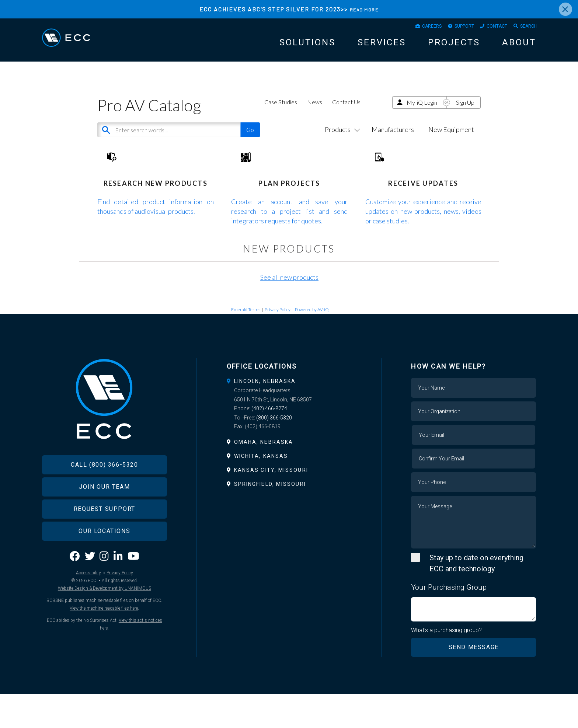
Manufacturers (393, 140)
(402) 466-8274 (269, 442)
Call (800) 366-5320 (104, 514)
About (519, 46)
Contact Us (346, 112)
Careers (411, 28)
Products (341, 140)
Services (382, 46)
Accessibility (88, 623)
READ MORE (364, 9)
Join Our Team (104, 537)
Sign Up (465, 113)
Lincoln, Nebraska (265, 414)
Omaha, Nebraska (264, 475)
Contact (489, 28)
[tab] (289, 414)
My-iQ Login (422, 113)
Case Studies (281, 112)
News (315, 112)
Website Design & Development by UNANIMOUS (105, 638)
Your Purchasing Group (449, 620)
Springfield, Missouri (270, 518)
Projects (454, 46)
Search (526, 28)
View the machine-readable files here (104, 658)
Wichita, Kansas (261, 489)
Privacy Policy (278, 343)
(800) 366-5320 (274, 451)
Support (450, 28)
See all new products (289, 310)
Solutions (307, 46)
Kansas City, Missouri (271, 503)
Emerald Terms (246, 343)
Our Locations (104, 581)
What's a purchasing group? (448, 664)
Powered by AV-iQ (312, 343)
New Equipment (451, 140)
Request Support (105, 559)
